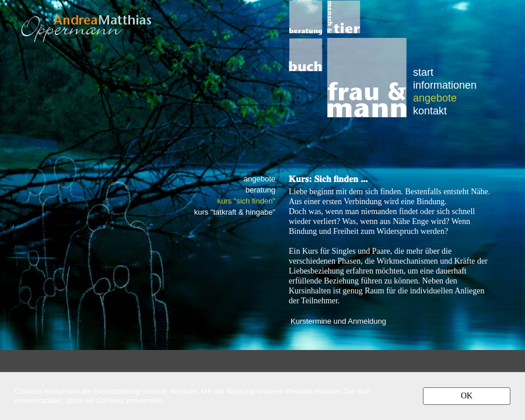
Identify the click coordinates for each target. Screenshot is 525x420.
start (423, 72)
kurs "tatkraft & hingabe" (235, 212)
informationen (445, 85)
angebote (435, 98)
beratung (260, 190)
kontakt (430, 111)
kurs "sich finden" (246, 201)
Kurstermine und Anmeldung (338, 321)
